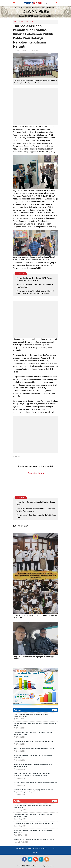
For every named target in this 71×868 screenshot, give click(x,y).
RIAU (23, 22)
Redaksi (28, 848)
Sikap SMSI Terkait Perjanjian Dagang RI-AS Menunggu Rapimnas (33, 658)
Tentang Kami (20, 848)
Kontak (36, 853)
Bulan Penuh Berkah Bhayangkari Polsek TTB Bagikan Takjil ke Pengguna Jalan (36, 510)
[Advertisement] (36, 107)
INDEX (55, 710)
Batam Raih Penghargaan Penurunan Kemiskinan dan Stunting (34, 748)
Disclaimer (52, 848)
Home (16, 22)
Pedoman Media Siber (40, 848)
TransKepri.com (36, 473)
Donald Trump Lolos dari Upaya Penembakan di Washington (33, 741)
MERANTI (30, 22)
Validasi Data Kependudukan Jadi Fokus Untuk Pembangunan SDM (35, 783)
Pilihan (18, 801)
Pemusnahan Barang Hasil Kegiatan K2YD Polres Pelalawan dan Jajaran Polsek (34, 279)
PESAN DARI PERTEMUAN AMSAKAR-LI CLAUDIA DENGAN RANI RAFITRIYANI (35, 617)
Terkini (18, 710)
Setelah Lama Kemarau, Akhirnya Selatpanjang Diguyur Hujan (36, 503)
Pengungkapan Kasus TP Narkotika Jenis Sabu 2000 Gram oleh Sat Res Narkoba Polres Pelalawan (35, 292)
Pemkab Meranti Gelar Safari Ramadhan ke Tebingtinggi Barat (36, 516)
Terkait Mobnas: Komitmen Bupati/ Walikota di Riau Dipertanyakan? (35, 286)
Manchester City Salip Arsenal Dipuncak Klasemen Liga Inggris (34, 839)
